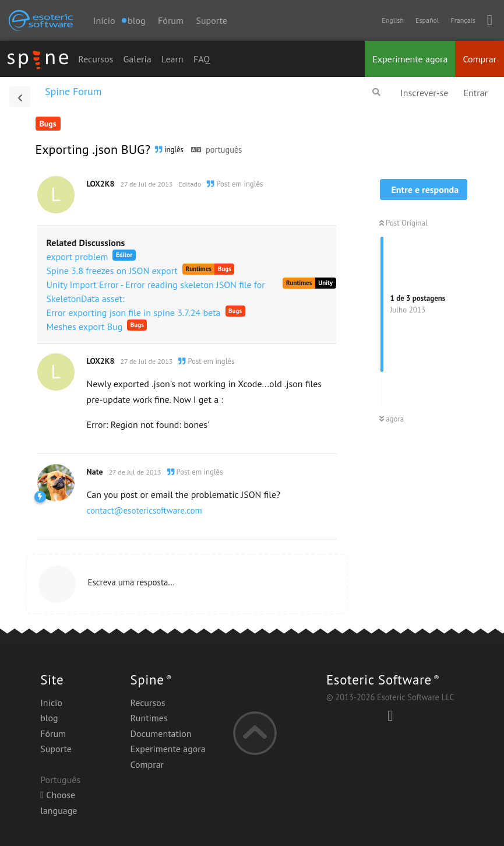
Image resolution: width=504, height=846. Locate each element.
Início (104, 20)
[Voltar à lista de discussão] (20, 97)
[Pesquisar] (376, 92)
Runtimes (149, 718)
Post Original (403, 223)
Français (463, 20)
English (393, 20)
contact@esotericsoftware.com (144, 510)
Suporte (212, 20)
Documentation (161, 733)
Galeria (138, 59)
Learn (172, 59)
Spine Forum (73, 91)
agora (392, 419)
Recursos (96, 59)
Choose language (59, 802)
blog (49, 718)
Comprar (480, 59)
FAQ (202, 59)
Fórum (171, 20)
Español (427, 20)
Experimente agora (410, 59)
